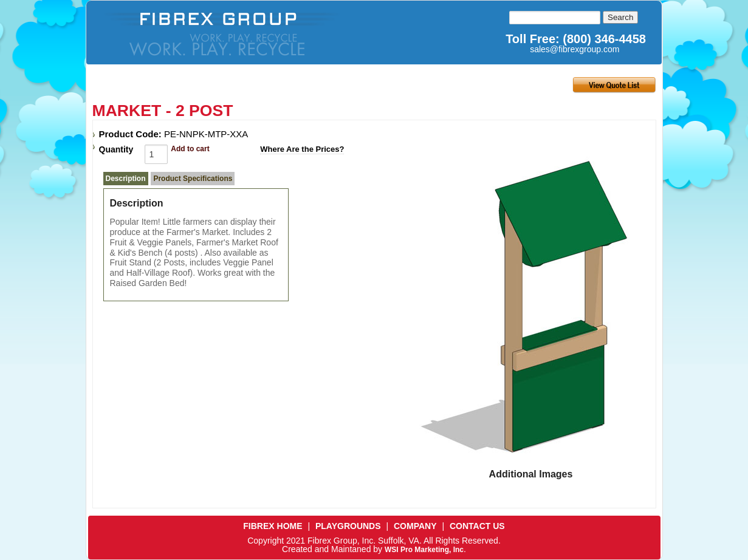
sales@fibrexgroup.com (575, 49)
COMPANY (415, 526)
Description (126, 179)
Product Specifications (193, 179)
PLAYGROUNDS (348, 526)
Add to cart (190, 149)
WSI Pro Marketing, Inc (424, 550)
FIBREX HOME (273, 526)
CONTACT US (477, 526)
